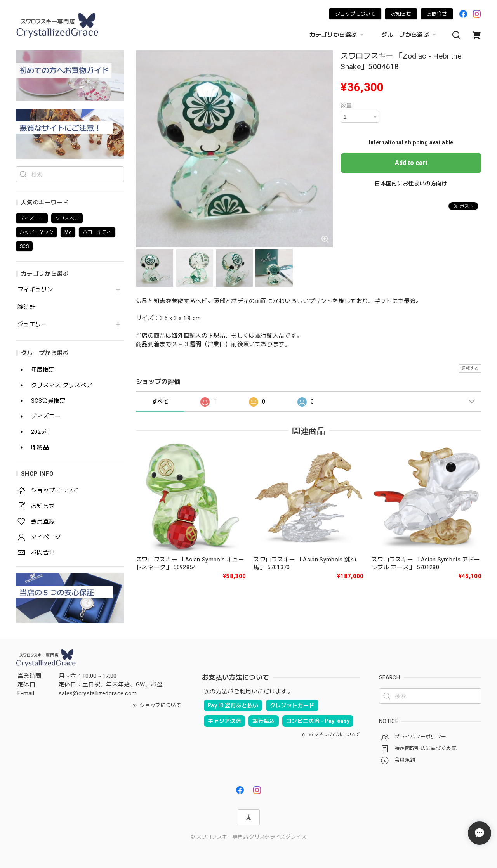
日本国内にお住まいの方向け (411, 184)
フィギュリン (35, 290)
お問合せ (437, 14)
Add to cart (411, 163)
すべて (160, 402)
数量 (346, 106)
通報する (470, 368)
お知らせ (401, 14)
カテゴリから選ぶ (338, 35)
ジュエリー (32, 325)
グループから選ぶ (410, 35)
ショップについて (355, 14)
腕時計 (26, 307)
